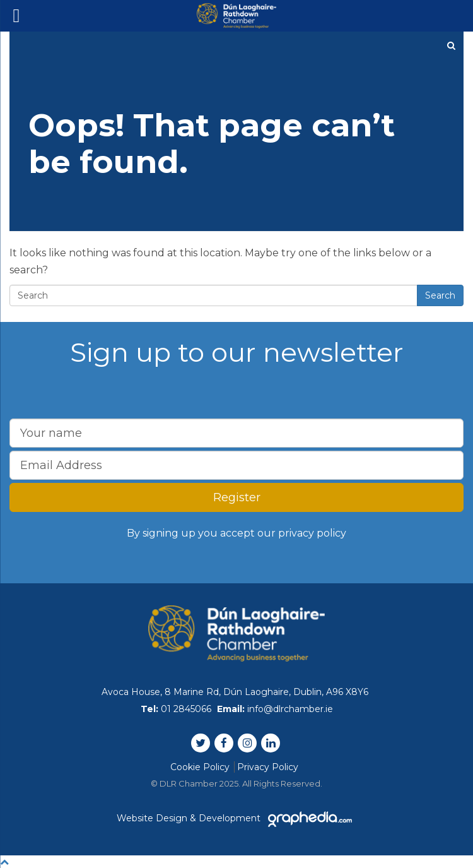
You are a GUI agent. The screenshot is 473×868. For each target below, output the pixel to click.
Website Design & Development (237, 818)
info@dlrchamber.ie (290, 709)
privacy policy (312, 533)
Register (237, 497)
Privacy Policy (268, 767)
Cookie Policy (200, 767)
